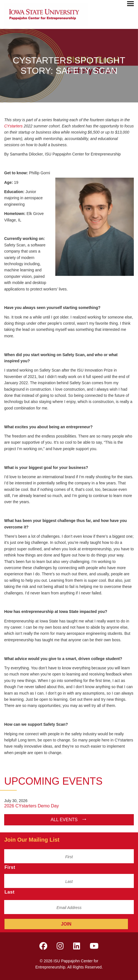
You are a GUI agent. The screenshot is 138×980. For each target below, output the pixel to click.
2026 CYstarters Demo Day (32, 806)
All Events (64, 820)
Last (9, 892)
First (10, 867)
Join (66, 924)
